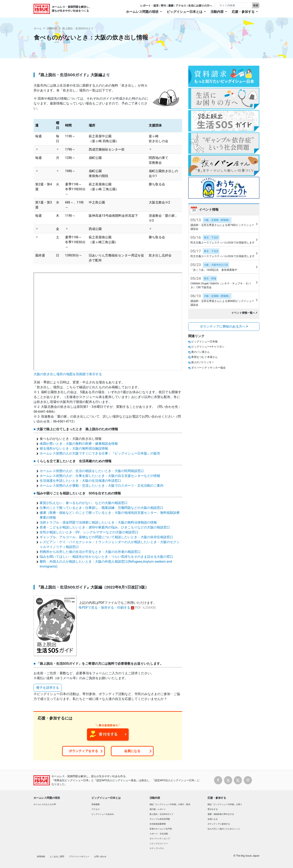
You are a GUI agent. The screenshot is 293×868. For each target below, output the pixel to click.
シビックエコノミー (159, 843)
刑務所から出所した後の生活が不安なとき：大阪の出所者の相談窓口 (90, 552)
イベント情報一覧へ (244, 313)
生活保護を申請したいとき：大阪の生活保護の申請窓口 (80, 481)
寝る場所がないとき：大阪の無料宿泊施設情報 (74, 448)
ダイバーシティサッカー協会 (208, 368)
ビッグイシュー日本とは (106, 798)
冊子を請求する (48, 688)
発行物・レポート (158, 809)
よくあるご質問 (57, 856)
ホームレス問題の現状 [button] (143, 12)
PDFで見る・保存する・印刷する (106, 608)
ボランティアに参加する (219, 824)
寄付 (163, 6)
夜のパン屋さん (201, 352)
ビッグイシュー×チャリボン (208, 347)
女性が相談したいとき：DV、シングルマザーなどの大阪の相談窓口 (89, 532)
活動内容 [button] (218, 12)
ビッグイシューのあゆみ (103, 814)
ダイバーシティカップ (160, 839)
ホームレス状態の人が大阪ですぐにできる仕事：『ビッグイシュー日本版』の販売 (100, 453)
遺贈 (171, 6)
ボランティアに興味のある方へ (224, 326)
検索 (256, 5)
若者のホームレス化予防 (161, 829)
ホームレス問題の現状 (47, 798)
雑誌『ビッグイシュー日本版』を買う (225, 804)
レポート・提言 (149, 6)
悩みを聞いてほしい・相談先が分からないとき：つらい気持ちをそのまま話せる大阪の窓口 (106, 557)
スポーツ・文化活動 (159, 834)
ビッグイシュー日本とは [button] (185, 12)
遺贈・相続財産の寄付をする (221, 814)
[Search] (234, 5)
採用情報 (41, 856)
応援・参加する (217, 798)
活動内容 (52, 28)
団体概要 (96, 804)
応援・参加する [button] (244, 12)
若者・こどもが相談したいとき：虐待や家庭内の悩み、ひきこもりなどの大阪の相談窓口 (105, 527)
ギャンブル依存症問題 (160, 819)
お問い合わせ (100, 856)
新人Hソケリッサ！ (203, 362)
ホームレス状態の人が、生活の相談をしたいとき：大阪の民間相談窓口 (92, 471)
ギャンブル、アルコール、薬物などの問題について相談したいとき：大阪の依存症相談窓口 (106, 537)
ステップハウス (157, 848)
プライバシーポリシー (79, 856)
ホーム (38, 28)
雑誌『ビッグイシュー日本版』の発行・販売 (170, 804)
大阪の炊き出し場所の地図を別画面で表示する (68, 374)
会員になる (132, 751)
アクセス (181, 6)
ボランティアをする (83, 751)
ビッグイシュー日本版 (204, 342)
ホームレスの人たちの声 (45, 804)
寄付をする (213, 809)
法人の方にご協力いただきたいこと (224, 829)
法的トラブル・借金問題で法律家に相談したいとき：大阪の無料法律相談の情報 (98, 522)
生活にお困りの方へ (200, 6)
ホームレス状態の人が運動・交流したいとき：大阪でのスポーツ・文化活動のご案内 (102, 486)
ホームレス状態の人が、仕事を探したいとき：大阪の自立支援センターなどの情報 (100, 476)
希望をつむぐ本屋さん (204, 357)
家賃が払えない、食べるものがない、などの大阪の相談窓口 (84, 503)
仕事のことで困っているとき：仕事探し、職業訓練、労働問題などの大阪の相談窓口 (102, 508)
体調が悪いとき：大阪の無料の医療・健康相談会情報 (79, 444)
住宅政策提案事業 (158, 824)
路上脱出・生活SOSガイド (78, 28)
